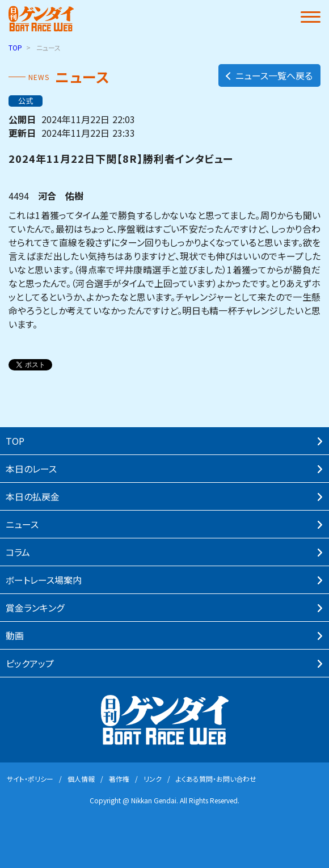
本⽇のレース (31, 469)
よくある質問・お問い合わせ (216, 779)
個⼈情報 (81, 779)
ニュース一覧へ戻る (268, 75)
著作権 (119, 779)
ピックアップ (30, 663)
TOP (15, 47)
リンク (153, 779)
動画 (15, 635)
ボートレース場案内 (44, 580)
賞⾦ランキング (35, 608)
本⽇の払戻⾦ (33, 496)
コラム (18, 552)
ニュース (22, 524)
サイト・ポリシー (30, 779)
